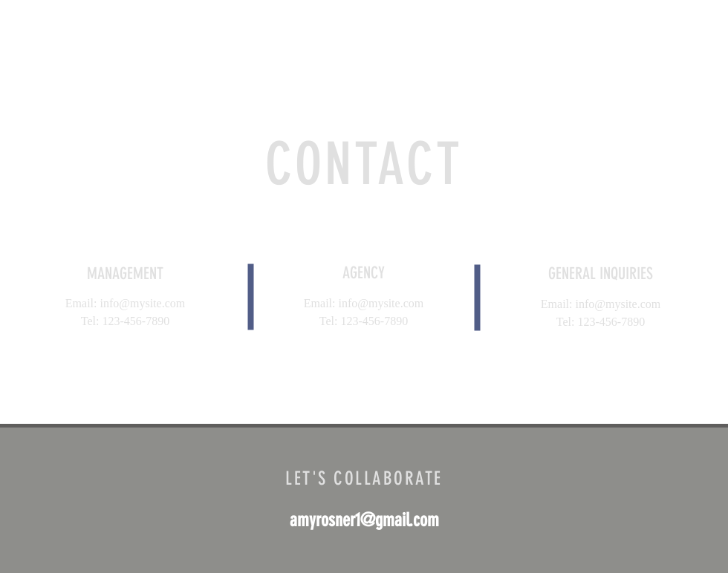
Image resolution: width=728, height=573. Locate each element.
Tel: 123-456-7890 (125, 321)
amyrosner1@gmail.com (364, 520)
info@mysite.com (142, 303)
